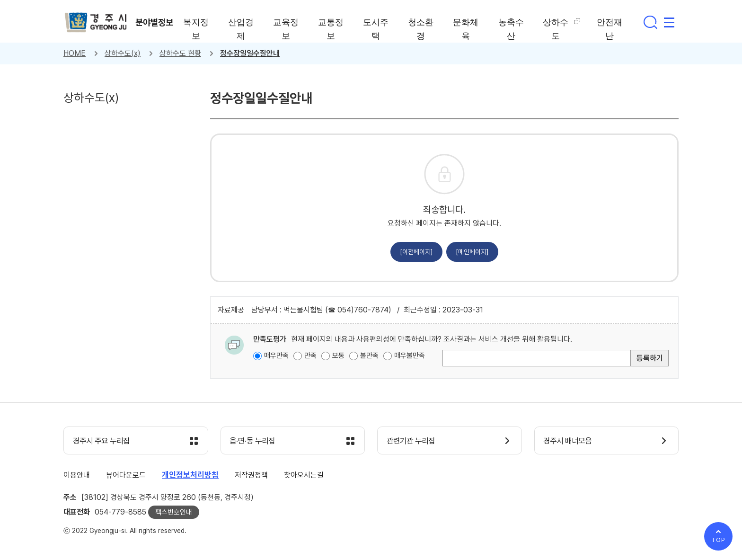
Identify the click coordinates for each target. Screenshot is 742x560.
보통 (338, 356)
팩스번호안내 (174, 513)
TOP (718, 540)
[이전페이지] (416, 252)
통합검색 (650, 22)
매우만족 (276, 356)
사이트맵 (669, 22)
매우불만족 (410, 356)
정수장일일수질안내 (250, 53)
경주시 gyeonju (97, 23)
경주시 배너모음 (570, 441)
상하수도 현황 (180, 53)
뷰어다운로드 (126, 476)
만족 (310, 356)
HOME (75, 53)
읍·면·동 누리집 (255, 441)
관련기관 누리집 (413, 441)
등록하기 (650, 358)
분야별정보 (156, 22)
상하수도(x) (123, 53)
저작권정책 (251, 476)
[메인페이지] (472, 252)
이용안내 (77, 476)
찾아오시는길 (304, 476)
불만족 (369, 356)
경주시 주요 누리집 (104, 441)
